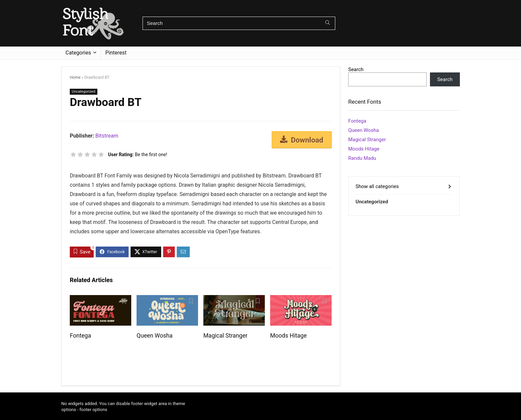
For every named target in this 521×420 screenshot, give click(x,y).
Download (302, 140)
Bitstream (107, 136)
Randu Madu (362, 158)
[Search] (327, 23)
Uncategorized (84, 92)
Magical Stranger (225, 336)
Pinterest (116, 53)
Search (356, 69)
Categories (78, 53)
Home (75, 77)
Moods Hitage (288, 336)
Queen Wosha (155, 336)
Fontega (80, 336)
